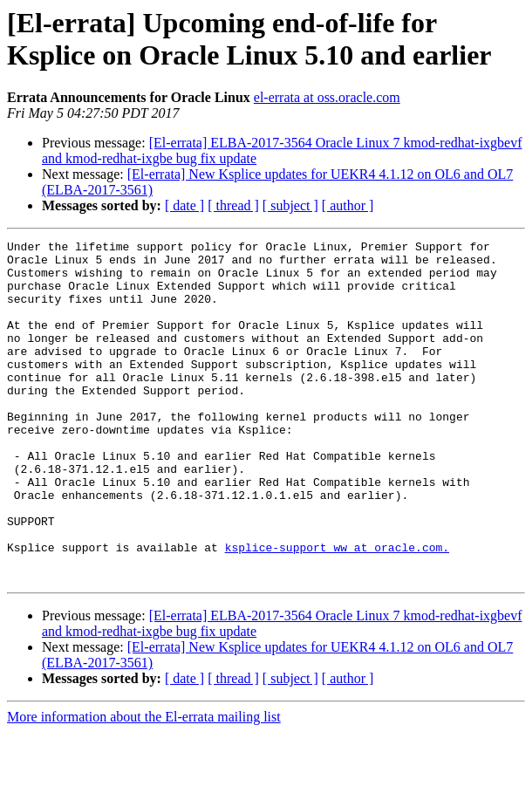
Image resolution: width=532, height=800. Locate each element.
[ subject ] (290, 205)
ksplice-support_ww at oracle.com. (337, 610)
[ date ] (184, 205)
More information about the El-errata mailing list (144, 785)
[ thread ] (233, 205)
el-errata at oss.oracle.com (327, 97)
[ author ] (348, 205)
